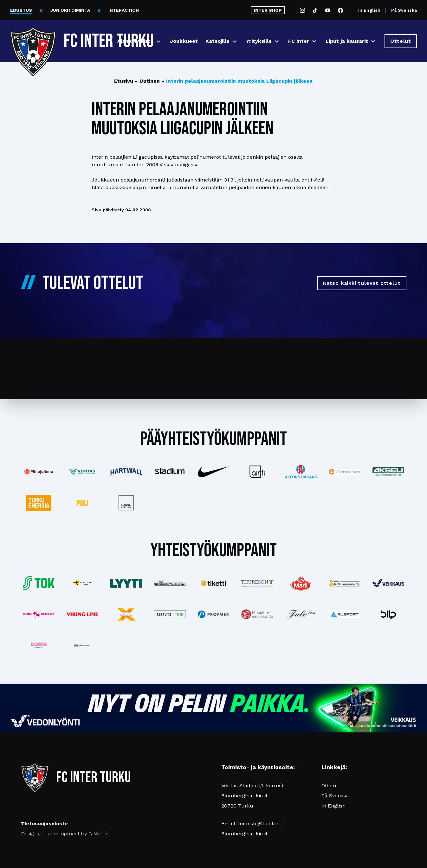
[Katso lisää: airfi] (257, 472)
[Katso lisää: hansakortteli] (126, 503)
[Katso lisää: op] (345, 472)
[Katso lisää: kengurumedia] (82, 583)
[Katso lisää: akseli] (388, 472)
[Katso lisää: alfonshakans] (301, 472)
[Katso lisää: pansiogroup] (345, 583)
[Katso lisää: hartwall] (126, 472)
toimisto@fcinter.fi (260, 823)
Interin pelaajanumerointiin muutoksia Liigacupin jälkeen (237, 81)
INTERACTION (124, 10)
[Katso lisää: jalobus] (301, 614)
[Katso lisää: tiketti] (214, 583)
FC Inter (299, 41)
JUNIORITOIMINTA (70, 10)
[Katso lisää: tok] (39, 583)
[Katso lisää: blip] (388, 614)
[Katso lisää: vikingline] (82, 614)
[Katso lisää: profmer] (214, 614)
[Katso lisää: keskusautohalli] (170, 583)
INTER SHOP (268, 10)
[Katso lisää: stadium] (170, 472)
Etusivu (124, 81)
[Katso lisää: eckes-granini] (301, 583)
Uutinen (147, 81)
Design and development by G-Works (65, 834)
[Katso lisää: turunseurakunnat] (257, 614)
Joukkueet (184, 41)
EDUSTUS (21, 10)
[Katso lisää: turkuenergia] (39, 503)
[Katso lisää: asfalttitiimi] (170, 614)
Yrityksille (259, 41)
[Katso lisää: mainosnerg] (82, 645)
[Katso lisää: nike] (214, 472)
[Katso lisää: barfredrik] (39, 645)
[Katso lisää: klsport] (345, 614)
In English (369, 10)
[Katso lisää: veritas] (82, 472)
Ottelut (330, 785)
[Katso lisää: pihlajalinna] (39, 472)
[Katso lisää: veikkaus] (388, 583)
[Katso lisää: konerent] (39, 614)
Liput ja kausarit (347, 41)
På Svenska (404, 10)
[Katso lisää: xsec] (126, 614)
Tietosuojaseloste (44, 823)
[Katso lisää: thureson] (257, 583)
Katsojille (217, 41)
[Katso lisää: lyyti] (126, 583)
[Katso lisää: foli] (82, 503)
